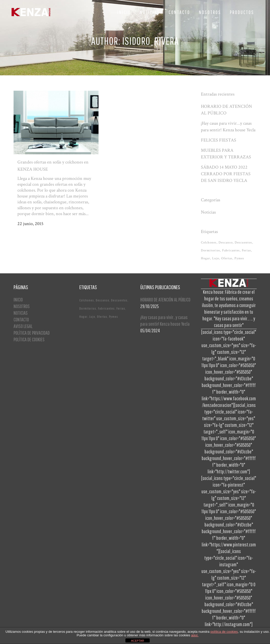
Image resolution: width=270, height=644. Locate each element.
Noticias (208, 212)
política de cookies (224, 632)
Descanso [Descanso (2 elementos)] (226, 243)
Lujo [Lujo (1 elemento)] (216, 258)
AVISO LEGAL (23, 326)
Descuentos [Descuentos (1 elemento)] (243, 243)
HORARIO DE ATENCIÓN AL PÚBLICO (165, 300)
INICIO (18, 300)
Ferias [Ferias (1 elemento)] (246, 250)
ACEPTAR (138, 641)
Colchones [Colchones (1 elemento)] (209, 243)
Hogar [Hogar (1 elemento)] (206, 258)
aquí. (195, 635)
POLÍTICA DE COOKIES (29, 339)
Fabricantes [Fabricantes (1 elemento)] (231, 250)
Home (112, 51)
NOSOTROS (22, 306)
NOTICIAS (21, 313)
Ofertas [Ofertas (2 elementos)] (227, 258)
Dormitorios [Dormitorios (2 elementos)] (210, 250)
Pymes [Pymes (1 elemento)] (239, 258)
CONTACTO (21, 319)
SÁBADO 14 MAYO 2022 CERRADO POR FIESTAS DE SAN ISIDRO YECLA (226, 174)
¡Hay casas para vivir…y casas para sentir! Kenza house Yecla (165, 320)
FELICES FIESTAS (219, 140)
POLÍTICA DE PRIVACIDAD (32, 333)
